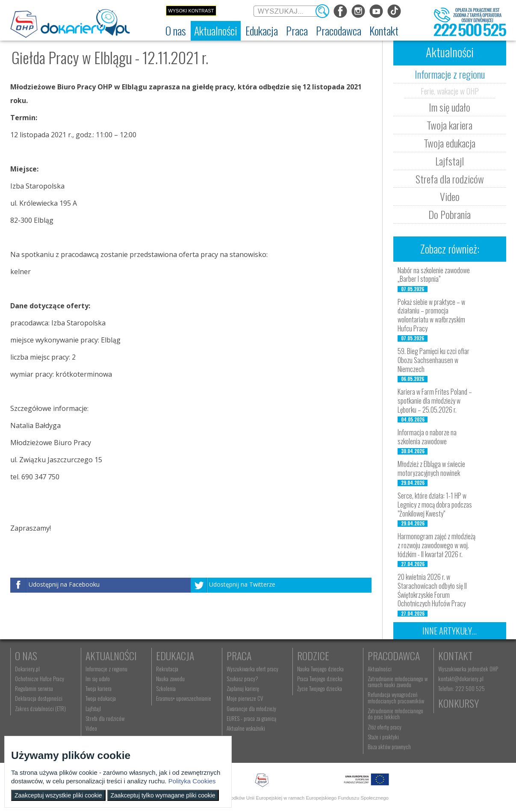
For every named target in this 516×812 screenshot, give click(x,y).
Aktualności (111, 656)
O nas (26, 656)
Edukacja (175, 656)
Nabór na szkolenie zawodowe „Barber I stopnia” (434, 275)
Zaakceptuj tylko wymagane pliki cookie (163, 795)
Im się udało (450, 107)
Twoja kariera (450, 125)
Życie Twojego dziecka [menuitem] (320, 688)
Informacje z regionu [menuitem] (106, 669)
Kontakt (456, 656)
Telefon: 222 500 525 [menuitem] (461, 688)
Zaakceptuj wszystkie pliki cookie (58, 795)
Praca (239, 656)
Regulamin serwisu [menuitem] (34, 688)
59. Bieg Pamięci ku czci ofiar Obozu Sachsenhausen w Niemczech (433, 360)
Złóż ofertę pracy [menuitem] (385, 727)
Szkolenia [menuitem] (166, 688)
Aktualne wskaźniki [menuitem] (246, 728)
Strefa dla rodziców (450, 179)
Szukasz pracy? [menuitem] (242, 679)
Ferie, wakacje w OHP (450, 91)
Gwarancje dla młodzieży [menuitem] (251, 709)
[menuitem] (176, 31)
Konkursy (459, 703)
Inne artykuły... (450, 631)
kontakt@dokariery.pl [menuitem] (461, 679)
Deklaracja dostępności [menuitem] (39, 698)
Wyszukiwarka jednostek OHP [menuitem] (468, 669)
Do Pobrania (450, 214)
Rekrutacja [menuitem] (167, 669)
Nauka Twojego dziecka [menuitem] (320, 669)
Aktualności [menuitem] (380, 669)
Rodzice (313, 656)
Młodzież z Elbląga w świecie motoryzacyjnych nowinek (431, 468)
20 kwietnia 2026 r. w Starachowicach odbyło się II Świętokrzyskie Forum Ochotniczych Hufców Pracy (432, 590)
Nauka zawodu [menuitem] (170, 679)
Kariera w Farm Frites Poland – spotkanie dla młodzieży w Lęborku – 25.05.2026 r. (435, 401)
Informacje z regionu (450, 74)
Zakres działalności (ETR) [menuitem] (40, 709)
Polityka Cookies (192, 781)
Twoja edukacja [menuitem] (101, 698)
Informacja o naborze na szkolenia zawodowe (427, 437)
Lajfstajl (450, 161)
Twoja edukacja (450, 143)
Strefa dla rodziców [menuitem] (105, 718)
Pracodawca (394, 656)
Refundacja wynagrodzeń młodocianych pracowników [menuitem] (396, 697)
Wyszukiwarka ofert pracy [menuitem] (252, 669)
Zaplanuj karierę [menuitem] (243, 688)
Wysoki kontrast (191, 11)
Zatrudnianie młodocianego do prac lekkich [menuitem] (395, 714)
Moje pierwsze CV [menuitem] (245, 698)
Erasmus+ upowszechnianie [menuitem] (184, 698)
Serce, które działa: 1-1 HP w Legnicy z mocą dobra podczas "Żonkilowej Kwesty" (435, 505)
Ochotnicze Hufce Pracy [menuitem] (40, 679)
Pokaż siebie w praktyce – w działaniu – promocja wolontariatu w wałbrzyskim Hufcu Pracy (431, 315)
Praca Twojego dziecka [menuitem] (320, 679)
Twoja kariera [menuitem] (99, 688)
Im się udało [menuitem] (98, 679)
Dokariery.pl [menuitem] (27, 669)
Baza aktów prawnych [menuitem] (389, 747)
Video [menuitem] (91, 728)
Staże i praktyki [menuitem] (383, 737)
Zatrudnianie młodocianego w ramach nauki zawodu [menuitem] (398, 682)
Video (450, 196)
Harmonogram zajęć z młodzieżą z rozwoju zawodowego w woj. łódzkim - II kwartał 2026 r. (436, 545)
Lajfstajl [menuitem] (93, 709)
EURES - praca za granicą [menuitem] (251, 718)
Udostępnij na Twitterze (242, 584)
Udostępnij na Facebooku (64, 584)
